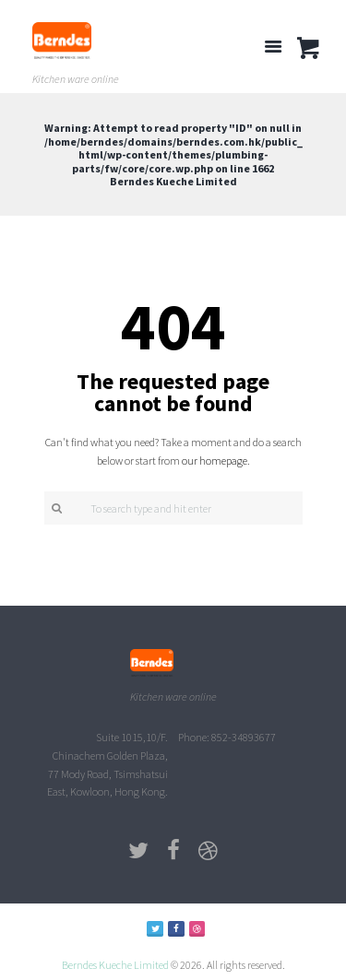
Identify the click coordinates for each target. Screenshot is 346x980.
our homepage (215, 460)
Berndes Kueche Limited (115, 965)
